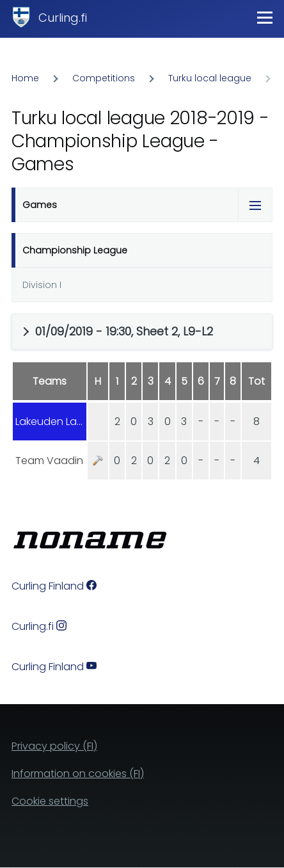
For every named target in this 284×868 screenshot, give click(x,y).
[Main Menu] (265, 17)
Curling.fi (63, 18)
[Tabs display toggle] (255, 205)
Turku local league (210, 78)
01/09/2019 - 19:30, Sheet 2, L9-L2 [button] (124, 331)
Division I (42, 285)
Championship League (75, 250)
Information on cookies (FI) (78, 774)
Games (40, 205)
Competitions (104, 78)
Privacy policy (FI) (54, 746)
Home (25, 78)
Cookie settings (50, 801)
